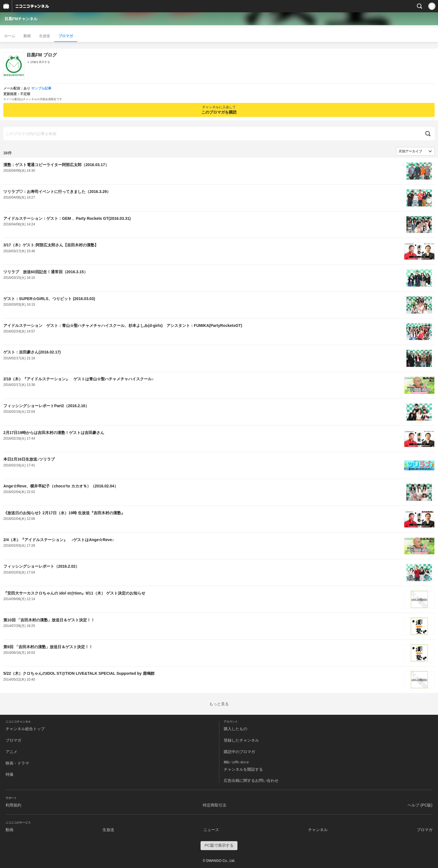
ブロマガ (66, 36)
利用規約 (13, 805)
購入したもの (235, 729)
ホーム (10, 36)
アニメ (11, 752)
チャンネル (318, 830)
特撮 (9, 774)
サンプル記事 (41, 88)
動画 (27, 36)
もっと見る (219, 704)
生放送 (45, 36)
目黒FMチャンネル (21, 19)
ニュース (211, 830)
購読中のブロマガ (239, 752)
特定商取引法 (215, 805)
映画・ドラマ (17, 763)
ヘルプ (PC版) (420, 805)
